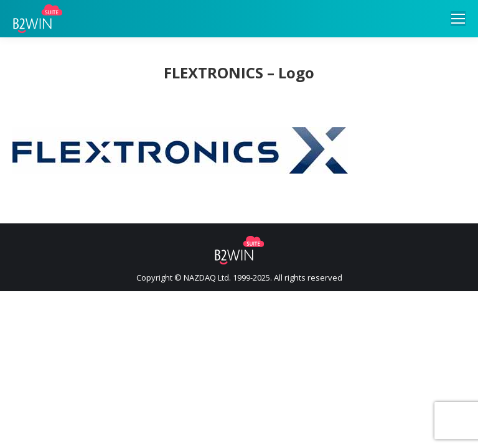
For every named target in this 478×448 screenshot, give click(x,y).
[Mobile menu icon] (458, 19)
